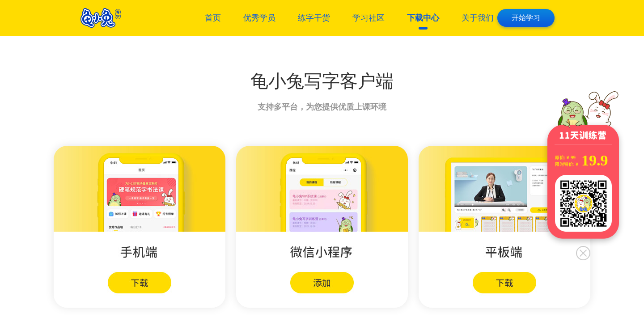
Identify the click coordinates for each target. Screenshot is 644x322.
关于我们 (478, 18)
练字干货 (314, 18)
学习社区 (369, 18)
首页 (213, 18)
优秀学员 (259, 18)
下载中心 (423, 18)
